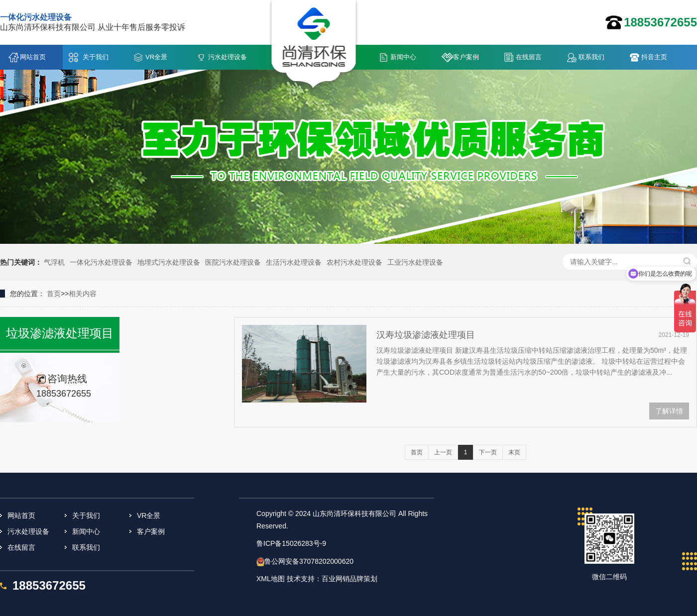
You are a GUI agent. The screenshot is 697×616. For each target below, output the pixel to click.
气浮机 (54, 262)
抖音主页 (654, 57)
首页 (54, 294)
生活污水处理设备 (294, 262)
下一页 (488, 452)
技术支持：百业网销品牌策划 (332, 579)
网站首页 (33, 57)
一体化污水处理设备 (101, 262)
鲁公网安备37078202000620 (309, 561)
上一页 (443, 452)
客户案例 (466, 57)
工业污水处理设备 (415, 262)
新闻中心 (403, 57)
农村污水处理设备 (354, 262)
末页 (514, 452)
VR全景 (156, 57)
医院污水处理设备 (233, 262)
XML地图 (271, 579)
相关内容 (83, 294)
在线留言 (529, 57)
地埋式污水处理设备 (169, 262)
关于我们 (96, 57)
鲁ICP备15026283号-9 (291, 543)
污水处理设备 (228, 57)
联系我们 (591, 57)
